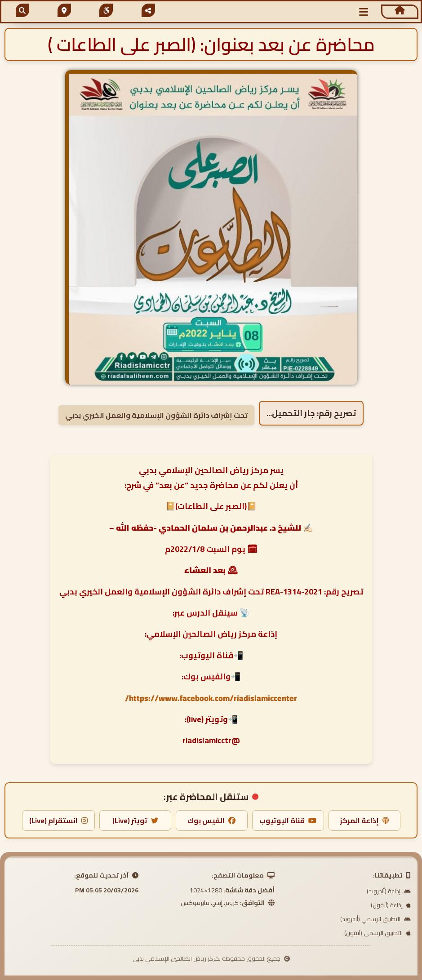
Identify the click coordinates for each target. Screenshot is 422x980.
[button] (364, 12)
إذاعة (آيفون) (391, 905)
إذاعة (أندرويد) (389, 891)
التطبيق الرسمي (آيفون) (378, 933)
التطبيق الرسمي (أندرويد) (375, 919)
